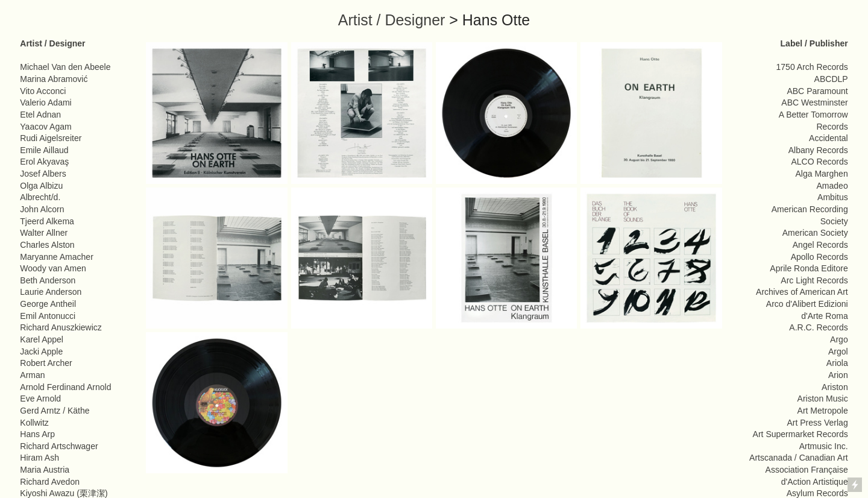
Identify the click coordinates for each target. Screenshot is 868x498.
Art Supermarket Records (800, 434)
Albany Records (818, 150)
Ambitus (833, 197)
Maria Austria (45, 470)
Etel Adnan (40, 115)
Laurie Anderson (51, 292)
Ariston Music (823, 399)
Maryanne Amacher (57, 257)
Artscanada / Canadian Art (799, 458)
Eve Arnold (40, 399)
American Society (815, 233)
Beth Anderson (48, 280)
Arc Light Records (814, 280)
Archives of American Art (802, 292)
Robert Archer (46, 363)
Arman (32, 375)
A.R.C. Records (818, 327)
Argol (838, 351)
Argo (839, 339)
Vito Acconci (43, 91)
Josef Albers (43, 174)
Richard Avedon (50, 482)
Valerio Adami (46, 102)
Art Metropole (823, 411)
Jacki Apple (41, 351)
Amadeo (832, 186)
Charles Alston (47, 245)
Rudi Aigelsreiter (51, 138)
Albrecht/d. (40, 197)
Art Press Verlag (817, 423)
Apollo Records (819, 257)
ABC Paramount (817, 91)
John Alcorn (42, 209)
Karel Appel (42, 339)
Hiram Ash (39, 458)
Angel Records (820, 245)
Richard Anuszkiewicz (61, 327)
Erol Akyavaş (44, 162)
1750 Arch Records (812, 67)
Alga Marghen (821, 174)
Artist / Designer (392, 20)
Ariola (837, 363)
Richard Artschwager (59, 446)
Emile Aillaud (44, 150)
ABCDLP (831, 79)
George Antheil (48, 304)
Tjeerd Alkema (47, 221)
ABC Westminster (814, 102)
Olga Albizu (41, 186)
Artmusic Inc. (824, 446)
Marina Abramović (54, 79)
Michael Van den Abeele (65, 67)
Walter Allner (44, 233)
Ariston (835, 387)
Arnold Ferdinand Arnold (65, 387)
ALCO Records (819, 162)
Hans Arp (37, 434)
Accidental (829, 138)
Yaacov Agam (46, 127)
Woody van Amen (53, 268)
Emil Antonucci (48, 316)
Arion (838, 375)
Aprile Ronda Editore (809, 268)
